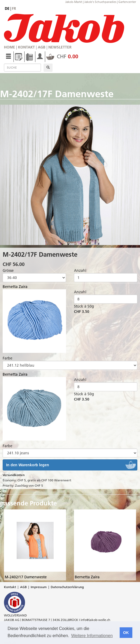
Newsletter (60, 47)
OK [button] (126, 633)
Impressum (39, 587)
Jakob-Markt (74, 2)
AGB (42, 47)
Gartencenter (127, 2)
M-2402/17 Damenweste (26, 577)
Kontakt (26, 47)
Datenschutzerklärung (67, 587)
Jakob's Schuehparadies (100, 2)
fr (14, 8)
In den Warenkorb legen (28, 465)
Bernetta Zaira (15, 287)
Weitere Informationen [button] (92, 636)
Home (10, 47)
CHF (62, 56)
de (7, 8)
